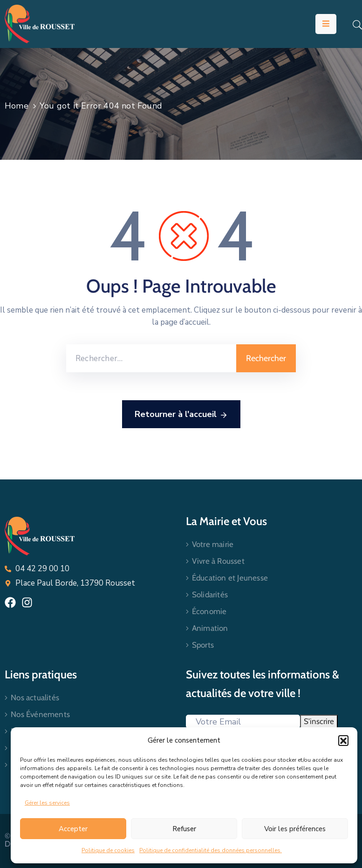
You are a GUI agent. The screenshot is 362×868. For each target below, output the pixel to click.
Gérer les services (47, 803)
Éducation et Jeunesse (230, 578)
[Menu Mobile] (326, 24)
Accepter (73, 829)
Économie (209, 611)
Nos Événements (40, 714)
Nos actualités (35, 697)
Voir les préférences (295, 829)
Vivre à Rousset (218, 561)
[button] (343, 740)
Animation (210, 628)
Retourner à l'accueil (181, 415)
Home (17, 106)
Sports (203, 645)
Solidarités (210, 595)
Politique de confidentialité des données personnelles (211, 850)
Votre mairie (213, 544)
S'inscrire (319, 721)
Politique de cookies (108, 850)
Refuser (184, 829)
